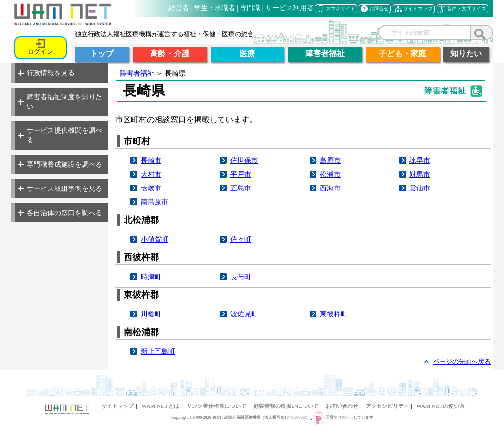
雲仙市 (420, 188)
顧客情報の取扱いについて (286, 406)
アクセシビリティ (387, 406)
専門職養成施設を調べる (60, 164)
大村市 (151, 174)
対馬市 (420, 174)
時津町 (151, 277)
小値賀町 (155, 239)
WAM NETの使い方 (441, 406)
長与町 (241, 277)
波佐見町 (244, 314)
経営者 (179, 8)
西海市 (330, 188)
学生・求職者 (215, 8)
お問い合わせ (342, 406)
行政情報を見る (47, 73)
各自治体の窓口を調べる (60, 213)
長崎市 (151, 160)
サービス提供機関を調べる (60, 135)
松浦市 (330, 174)
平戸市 (241, 174)
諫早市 (420, 160)
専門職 (250, 8)
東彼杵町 (334, 314)
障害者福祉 (137, 73)
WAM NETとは (160, 406)
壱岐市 (151, 188)
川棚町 (151, 314)
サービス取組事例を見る (60, 188)
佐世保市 (244, 160)
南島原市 (155, 202)
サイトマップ (118, 406)
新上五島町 (158, 351)
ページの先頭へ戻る (462, 361)
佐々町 (241, 239)
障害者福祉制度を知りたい (60, 102)
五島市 (241, 188)
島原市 (330, 160)
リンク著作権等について (216, 406)
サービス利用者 (289, 8)
